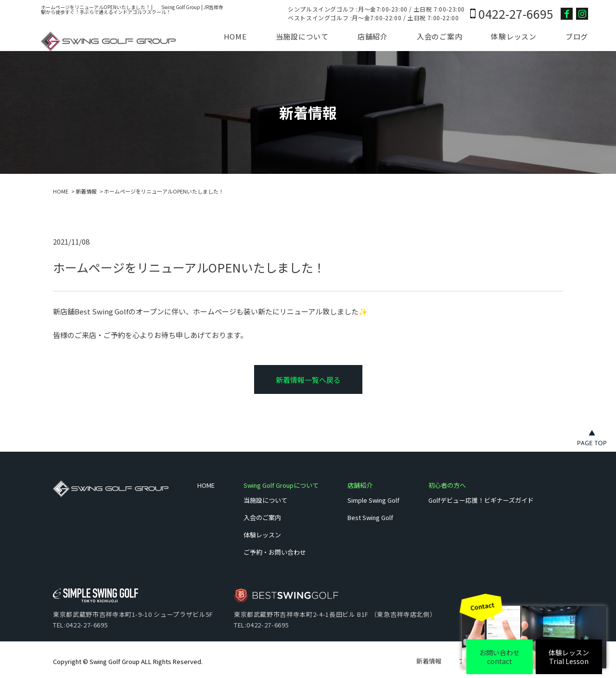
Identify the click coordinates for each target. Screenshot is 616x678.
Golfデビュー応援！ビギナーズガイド (481, 500)
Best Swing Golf (370, 517)
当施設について (302, 36)
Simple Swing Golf (373, 500)
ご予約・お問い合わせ (275, 552)
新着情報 (86, 191)
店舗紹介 (373, 36)
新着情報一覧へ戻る (308, 380)
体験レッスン (514, 36)
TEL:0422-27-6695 (80, 625)
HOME (235, 36)
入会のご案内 (440, 36)
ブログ (577, 36)
